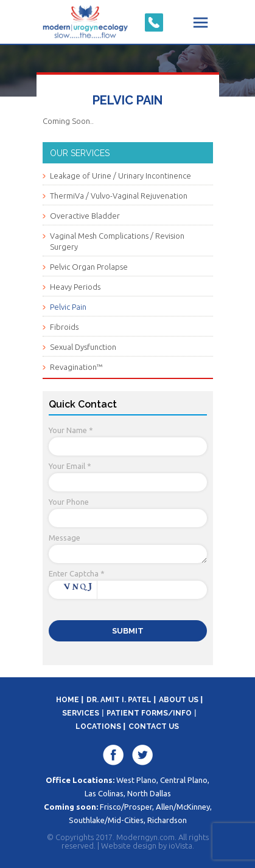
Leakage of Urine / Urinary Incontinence (121, 176)
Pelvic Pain (68, 307)
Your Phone (69, 502)
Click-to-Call (154, 22)
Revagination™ (76, 367)
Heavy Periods (75, 287)
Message (65, 538)
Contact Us (154, 726)
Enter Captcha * (77, 573)
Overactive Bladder (85, 216)
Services (81, 713)
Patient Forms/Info (149, 713)
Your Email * (70, 466)
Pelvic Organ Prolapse (89, 267)
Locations (98, 726)
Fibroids (64, 327)
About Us (179, 700)
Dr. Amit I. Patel (119, 700)
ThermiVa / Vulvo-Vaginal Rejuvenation (119, 196)
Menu (201, 22)
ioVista (180, 846)
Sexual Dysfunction (83, 347)
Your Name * (71, 430)
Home (68, 700)
